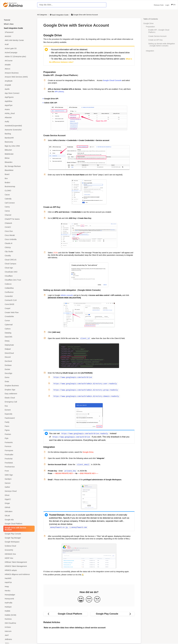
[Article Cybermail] (19, 325)
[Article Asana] (19, 109)
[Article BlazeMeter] (19, 170)
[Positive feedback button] (81, 598)
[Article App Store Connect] (19, 93)
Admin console (67, 295)
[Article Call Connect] (19, 203)
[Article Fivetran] (19, 434)
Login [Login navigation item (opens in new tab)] (167, 5)
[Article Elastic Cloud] (19, 398)
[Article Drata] (19, 382)
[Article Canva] (19, 211)
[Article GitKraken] (19, 511)
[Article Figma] (19, 430)
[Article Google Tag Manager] (19, 538)
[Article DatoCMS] (19, 337)
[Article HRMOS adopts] (19, 570)
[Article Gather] (19, 487)
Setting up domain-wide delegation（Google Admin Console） (162, 45)
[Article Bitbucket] (19, 150)
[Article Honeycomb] (19, 599)
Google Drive (148, 23)
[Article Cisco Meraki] (19, 235)
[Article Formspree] (19, 451)
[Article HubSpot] (19, 607)
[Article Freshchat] (19, 459)
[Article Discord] (19, 357)
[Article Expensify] (19, 414)
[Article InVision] (19, 627)
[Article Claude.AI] (19, 243)
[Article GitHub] (19, 507)
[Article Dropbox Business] (19, 385)
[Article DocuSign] (19, 373)
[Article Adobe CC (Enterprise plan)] (19, 57)
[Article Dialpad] (19, 349)
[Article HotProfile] (19, 603)
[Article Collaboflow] (19, 288)
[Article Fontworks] (19, 442)
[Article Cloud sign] (19, 268)
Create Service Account (157, 36)
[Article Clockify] (19, 256)
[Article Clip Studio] (19, 252)
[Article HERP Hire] (19, 558)
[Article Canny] (19, 207)
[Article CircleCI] (19, 227)
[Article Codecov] (19, 284)
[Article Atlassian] (19, 118)
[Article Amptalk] (19, 85)
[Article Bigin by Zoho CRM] (19, 146)
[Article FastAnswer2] (19, 418)
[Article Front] (19, 471)
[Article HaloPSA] (19, 582)
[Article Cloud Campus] (19, 264)
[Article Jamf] (19, 635)
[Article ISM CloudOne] (19, 623)
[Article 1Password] (19, 32)
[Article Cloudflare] (19, 276)
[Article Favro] (19, 426)
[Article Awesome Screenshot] (19, 130)
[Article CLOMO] (19, 191)
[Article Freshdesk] (19, 463)
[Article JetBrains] (19, 639)
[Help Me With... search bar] (72, 5)
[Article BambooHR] (19, 138)
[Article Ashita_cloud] (19, 113)
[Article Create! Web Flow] (19, 312)
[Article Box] (19, 178)
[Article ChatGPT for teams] (19, 219)
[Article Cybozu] (19, 329)
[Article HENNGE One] (19, 554)
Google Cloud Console (112, 80)
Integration (150, 51)
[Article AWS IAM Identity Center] (19, 40)
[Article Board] (19, 174)
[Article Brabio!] (19, 182)
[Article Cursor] (19, 321)
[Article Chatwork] (19, 223)
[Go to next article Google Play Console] (112, 612)
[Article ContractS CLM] (19, 300)
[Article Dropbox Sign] (19, 390)
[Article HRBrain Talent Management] (19, 562)
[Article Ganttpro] (19, 479)
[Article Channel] (19, 215)
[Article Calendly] (19, 199)
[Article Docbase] (19, 365)
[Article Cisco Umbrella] (19, 239)
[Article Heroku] (19, 591)
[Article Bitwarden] (19, 162)
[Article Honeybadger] (19, 595)
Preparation (150, 27)
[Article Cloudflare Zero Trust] (19, 280)
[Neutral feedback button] (89, 598)
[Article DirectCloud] (19, 353)
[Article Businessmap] (19, 187)
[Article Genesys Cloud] (19, 491)
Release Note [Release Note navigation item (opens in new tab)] (159, 5)
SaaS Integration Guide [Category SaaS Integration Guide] (13, 28)
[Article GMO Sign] (19, 475)
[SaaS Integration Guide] (59, 15)
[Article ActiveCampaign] (19, 52)
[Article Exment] (19, 410)
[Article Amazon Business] (19, 73)
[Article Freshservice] (19, 467)
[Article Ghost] (19, 495)
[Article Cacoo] (19, 195)
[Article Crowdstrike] (19, 316)
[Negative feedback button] (97, 598)
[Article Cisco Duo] (19, 231)
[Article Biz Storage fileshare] (19, 166)
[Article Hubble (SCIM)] (19, 615)
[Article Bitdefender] (19, 154)
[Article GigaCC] (19, 499)
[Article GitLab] (19, 515)
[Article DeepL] (19, 341)
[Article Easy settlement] (19, 394)
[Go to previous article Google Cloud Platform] (66, 612)
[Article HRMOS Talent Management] (19, 566)
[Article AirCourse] (19, 61)
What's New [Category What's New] (9, 24)
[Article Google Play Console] (19, 534)
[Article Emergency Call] (19, 402)
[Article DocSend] (19, 361)
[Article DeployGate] (19, 345)
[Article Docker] (19, 369)
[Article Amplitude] (19, 81)
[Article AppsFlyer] (19, 105)
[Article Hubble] (19, 611)
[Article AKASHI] (19, 36)
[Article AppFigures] (19, 97)
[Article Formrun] (19, 446)
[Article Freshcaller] (19, 455)
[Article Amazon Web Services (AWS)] (19, 77)
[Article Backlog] (19, 134)
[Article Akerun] (19, 69)
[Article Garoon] (19, 483)
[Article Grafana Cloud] (19, 546)
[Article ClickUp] (19, 247)
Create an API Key (155, 40)
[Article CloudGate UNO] (19, 272)
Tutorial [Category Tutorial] (7, 20)
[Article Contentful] (19, 296)
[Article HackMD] (19, 578)
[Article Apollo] (19, 89)
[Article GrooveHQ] (19, 550)
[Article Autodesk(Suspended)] (19, 126)
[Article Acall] (19, 44)
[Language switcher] (173, 5)
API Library (59, 92)
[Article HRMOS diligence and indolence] (19, 574)
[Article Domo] (19, 377)
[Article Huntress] (19, 619)
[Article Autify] (19, 122)
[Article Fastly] (19, 422)
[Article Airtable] (19, 65)
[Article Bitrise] (19, 158)
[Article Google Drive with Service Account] (19, 529)
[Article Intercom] (19, 631)
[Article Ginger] (19, 503)
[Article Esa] (19, 406)
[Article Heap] (19, 587)
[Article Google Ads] (19, 520)
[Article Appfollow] (19, 101)
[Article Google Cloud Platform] (19, 524)
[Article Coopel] (19, 308)
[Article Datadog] (19, 333)
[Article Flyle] (19, 438)
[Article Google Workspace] (19, 542)
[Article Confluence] (19, 292)
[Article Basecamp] (19, 142)
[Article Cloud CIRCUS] (19, 260)
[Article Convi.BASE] (19, 304)
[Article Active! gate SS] (19, 49)
